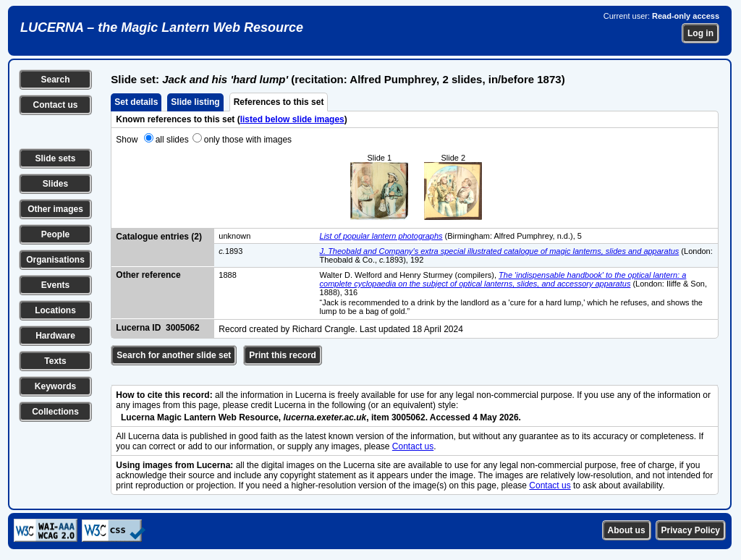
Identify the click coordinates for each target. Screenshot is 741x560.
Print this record (283, 355)
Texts (55, 361)
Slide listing (195, 102)
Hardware (55, 336)
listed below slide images (292, 119)
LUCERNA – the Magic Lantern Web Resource (162, 27)
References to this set (279, 102)
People (55, 234)
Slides (55, 184)
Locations (55, 310)
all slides (172, 140)
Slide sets (55, 158)
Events (55, 285)
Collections (55, 412)
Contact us (55, 105)
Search (55, 80)
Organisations (55, 260)
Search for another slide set (174, 355)
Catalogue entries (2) (159, 237)
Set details (136, 102)
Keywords (55, 386)
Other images (55, 209)
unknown (234, 236)
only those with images (248, 140)
